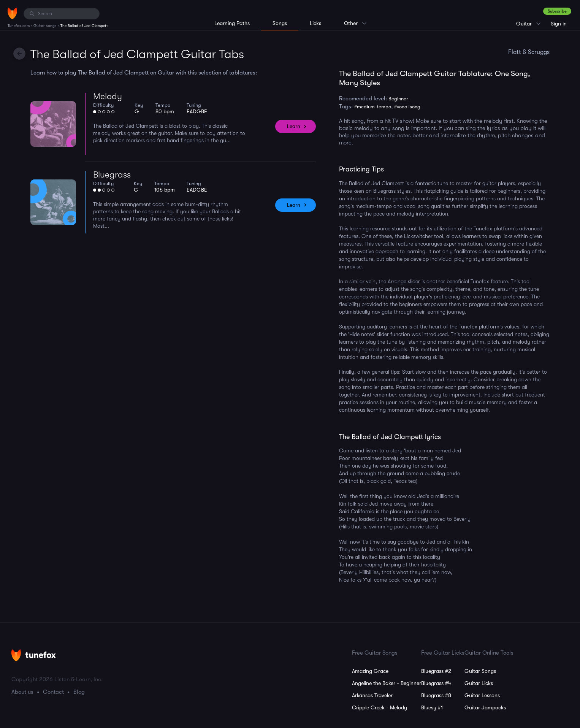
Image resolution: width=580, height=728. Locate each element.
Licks (315, 23)
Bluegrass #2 (436, 671)
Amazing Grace (370, 671)
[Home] (12, 13)
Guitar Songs (480, 671)
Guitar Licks (479, 683)
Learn (294, 126)
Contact (53, 692)
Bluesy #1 (432, 707)
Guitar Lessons (482, 695)
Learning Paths (232, 23)
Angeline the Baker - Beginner (387, 683)
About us (22, 692)
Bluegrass (112, 175)
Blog (79, 692)
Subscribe (557, 11)
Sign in (559, 24)
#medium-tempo (373, 107)
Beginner (398, 99)
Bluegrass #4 (436, 683)
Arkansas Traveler (372, 695)
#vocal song (407, 107)
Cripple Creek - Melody (380, 707)
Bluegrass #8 (436, 695)
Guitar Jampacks (485, 707)
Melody (108, 96)
